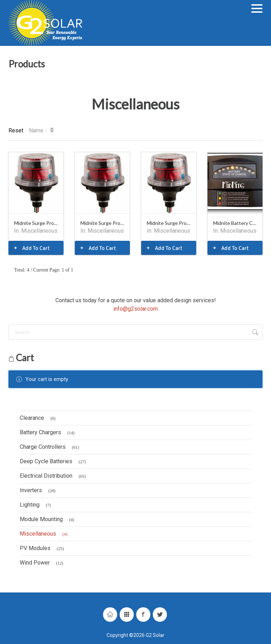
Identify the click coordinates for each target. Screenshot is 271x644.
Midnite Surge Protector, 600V (102, 223)
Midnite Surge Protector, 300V (169, 223)
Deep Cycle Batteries (54, 462)
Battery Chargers (48, 433)
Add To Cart (29, 248)
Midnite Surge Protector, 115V (36, 223)
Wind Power (43, 563)
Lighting (36, 505)
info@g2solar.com (135, 309)
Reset (16, 130)
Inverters (39, 491)
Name (36, 130)
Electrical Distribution (54, 476)
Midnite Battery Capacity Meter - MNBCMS (235, 223)
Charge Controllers (50, 447)
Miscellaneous (39, 231)
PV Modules (43, 549)
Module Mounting (48, 520)
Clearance (39, 418)
